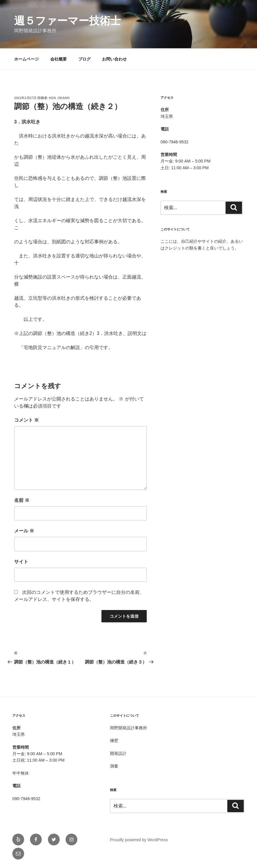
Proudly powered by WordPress (139, 840)
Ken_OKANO (59, 98)
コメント (26, 420)
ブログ (84, 59)
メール (24, 531)
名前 (22, 500)
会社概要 (59, 59)
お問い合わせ (114, 59)
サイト (21, 562)
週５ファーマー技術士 (67, 21)
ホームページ (26, 59)
